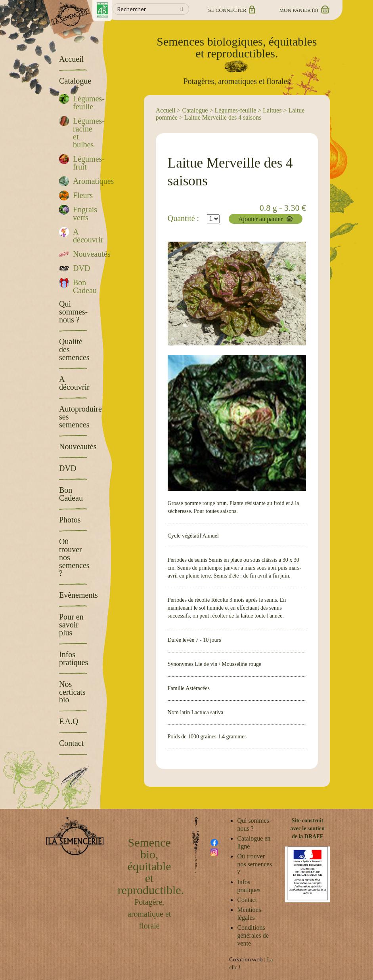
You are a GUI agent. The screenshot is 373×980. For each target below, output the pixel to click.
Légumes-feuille (235, 110)
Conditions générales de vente (253, 935)
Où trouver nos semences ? (254, 864)
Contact (247, 900)
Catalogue (195, 110)
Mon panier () (304, 10)
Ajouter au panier (260, 219)
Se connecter (231, 10)
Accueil (166, 110)
